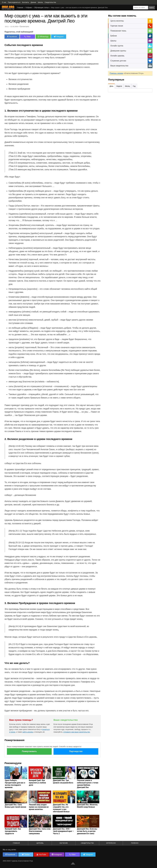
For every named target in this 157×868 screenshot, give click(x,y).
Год (134, 86)
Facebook (12, 37)
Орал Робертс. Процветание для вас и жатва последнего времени (15, 784)
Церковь (40, 843)
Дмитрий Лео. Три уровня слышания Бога (63, 782)
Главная (20, 8)
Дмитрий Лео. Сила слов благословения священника (40, 831)
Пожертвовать (29, 751)
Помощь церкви (116, 73)
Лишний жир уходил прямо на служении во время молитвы (39, 807)
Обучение (64, 843)
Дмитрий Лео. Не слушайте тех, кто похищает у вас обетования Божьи (61, 808)
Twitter (26, 854)
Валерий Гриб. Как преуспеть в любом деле (37, 783)
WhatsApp (43, 37)
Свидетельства (87, 843)
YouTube (41, 854)
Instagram (57, 854)
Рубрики (29, 8)
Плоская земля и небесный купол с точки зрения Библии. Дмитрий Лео (88, 784)
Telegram (59, 37)
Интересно (111, 843)
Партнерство (76, 751)
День (111, 86)
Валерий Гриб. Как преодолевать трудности (13, 831)
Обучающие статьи (41, 8)
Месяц (127, 86)
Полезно (135, 843)
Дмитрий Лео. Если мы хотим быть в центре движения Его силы (87, 831)
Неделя (119, 86)
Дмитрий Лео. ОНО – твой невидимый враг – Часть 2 (63, 831)
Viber (28, 37)
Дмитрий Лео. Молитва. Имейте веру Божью (87, 806)
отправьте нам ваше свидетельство (77, 732)
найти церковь (28, 732)
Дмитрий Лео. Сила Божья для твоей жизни (15, 806)
